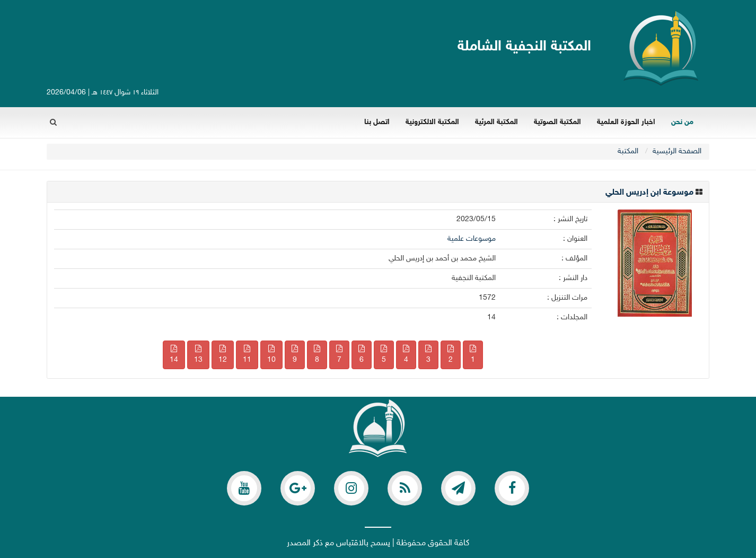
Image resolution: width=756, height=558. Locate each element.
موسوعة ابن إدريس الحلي (649, 193)
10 (271, 355)
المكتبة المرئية (496, 122)
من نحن (682, 122)
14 (174, 355)
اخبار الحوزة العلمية (626, 122)
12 (223, 355)
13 (198, 355)
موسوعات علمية (472, 239)
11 (247, 355)
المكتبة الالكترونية (432, 122)
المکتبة (628, 151)
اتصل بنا (377, 122)
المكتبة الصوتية (557, 122)
